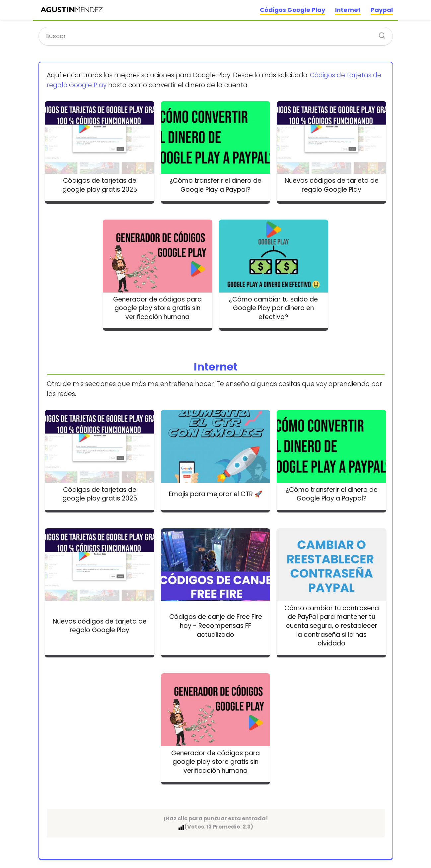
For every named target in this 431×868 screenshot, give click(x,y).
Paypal (382, 10)
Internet (348, 10)
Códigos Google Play (292, 10)
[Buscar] (380, 33)
